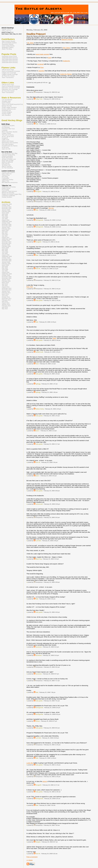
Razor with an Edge (8, 161)
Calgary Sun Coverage (9, 73)
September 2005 (7, 204)
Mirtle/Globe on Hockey (9, 187)
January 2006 (6, 210)
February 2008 (6, 246)
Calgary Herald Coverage (10, 74)
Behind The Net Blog (8, 193)
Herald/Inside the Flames (10, 146)
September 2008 (7, 256)
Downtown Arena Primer (9, 56)
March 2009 (5, 265)
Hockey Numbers (7, 197)
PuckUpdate (5, 178)
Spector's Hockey (67, 39)
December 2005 (7, 209)
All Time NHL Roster (8, 76)
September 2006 (7, 222)
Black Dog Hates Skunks (10, 132)
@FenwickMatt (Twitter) (9, 43)
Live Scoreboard (7, 100)
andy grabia (39, 300)
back (50, 58)
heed (37, 364)
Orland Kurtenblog (7, 156)
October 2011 (6, 297)
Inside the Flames (66, 74)
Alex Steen (66, 48)
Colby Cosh (39, 99)
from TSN (30, 287)
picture (45, 781)
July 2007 (5, 236)
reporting (41, 71)
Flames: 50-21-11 (7, 29)
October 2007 (6, 240)
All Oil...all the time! (8, 136)
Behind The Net (7, 106)
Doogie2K (39, 192)
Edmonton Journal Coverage (11, 88)
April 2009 (5, 267)
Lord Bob (38, 541)
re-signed (40, 64)
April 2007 (5, 232)
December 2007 (7, 243)
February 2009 (6, 264)
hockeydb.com (6, 111)
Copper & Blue (6, 133)
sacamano (39, 647)
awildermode (39, 352)
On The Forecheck (7, 168)
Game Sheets (6, 103)
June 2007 (5, 235)
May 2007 (5, 233)
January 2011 (6, 291)
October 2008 (6, 258)
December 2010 (7, 290)
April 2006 (5, 214)
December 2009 (7, 278)
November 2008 (7, 259)
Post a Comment (32, 857)
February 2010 (6, 281)
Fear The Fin (6, 164)
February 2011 (6, 293)
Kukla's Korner (6, 188)
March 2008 (5, 248)
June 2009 (5, 270)
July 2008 (5, 254)
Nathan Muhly (40, 409)
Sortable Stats (6, 101)
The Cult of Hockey (8, 135)
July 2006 (5, 219)
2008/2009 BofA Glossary (10, 58)
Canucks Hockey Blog (8, 155)
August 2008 (6, 255)
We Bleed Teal (6, 165)
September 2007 (7, 239)
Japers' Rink (5, 181)
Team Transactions (8, 77)
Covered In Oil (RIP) (8, 126)
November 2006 (7, 225)
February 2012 (6, 300)
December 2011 (7, 299)
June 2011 (5, 296)
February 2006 (6, 211)
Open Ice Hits (6, 149)
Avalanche (66, 61)
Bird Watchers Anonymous (10, 183)
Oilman (38, 721)
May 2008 (5, 251)
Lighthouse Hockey (8, 180)
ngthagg (38, 384)
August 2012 (6, 303)
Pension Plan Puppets (8, 172)
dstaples (38, 842)
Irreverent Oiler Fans (8, 129)
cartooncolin (39, 504)
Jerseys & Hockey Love (9, 159)
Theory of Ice (6, 175)
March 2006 (5, 213)
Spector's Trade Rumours (9, 191)
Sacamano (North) (8, 44)
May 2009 (5, 268)
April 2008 (5, 249)
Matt (37, 124)
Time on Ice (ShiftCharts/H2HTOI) (12, 104)
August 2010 (6, 287)
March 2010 (5, 283)
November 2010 (7, 288)
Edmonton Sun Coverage (10, 89)
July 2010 (5, 286)
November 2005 (7, 207)
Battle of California (7, 162)
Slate (54, 338)
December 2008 (7, 261)
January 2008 (6, 245)
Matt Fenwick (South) (8, 41)
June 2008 (5, 252)
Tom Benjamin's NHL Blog (10, 153)
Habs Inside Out (7, 174)
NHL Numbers (6, 115)
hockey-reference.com (9, 109)
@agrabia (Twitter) (8, 47)
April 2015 (5, 307)
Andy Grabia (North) (8, 46)
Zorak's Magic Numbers (9, 107)
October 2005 (6, 206)
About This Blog (7, 49)
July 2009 (5, 271)
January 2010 (6, 280)
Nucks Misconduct (7, 158)
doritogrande (39, 220)
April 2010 (5, 284)
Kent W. (38, 269)
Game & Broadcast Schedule (11, 71)
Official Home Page (8, 70)
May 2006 (5, 216)
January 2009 (6, 262)
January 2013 (6, 304)
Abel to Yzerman (7, 166)
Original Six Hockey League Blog (12, 194)
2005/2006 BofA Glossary (10, 62)
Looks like (30, 763)
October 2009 (6, 275)
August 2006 (6, 220)
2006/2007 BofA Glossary (10, 61)
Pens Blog (5, 177)
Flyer (42, 67)
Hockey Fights (6, 114)
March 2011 (5, 294)
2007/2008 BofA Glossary (10, 59)
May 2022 (5, 309)
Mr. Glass (31, 43)
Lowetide (5, 130)
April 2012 (5, 301)
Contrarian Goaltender (8, 196)
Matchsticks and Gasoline (10, 143)
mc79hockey (6, 127)
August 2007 (6, 238)
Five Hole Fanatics (8, 144)
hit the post (5, 147)
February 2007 (6, 229)
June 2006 (5, 217)
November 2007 (7, 242)
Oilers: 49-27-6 (7, 31)
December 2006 (7, 226)
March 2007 (5, 230)
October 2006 (6, 223)
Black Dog (39, 559)
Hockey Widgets (7, 112)
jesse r (38, 431)
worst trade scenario (43, 54)
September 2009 (7, 274)
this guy (51, 208)
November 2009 (7, 277)
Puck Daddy (5, 190)
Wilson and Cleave (8, 141)
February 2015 (6, 306)
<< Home (29, 860)
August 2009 (6, 272)
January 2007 (6, 227)
